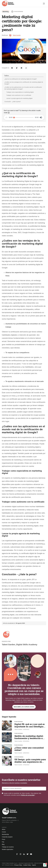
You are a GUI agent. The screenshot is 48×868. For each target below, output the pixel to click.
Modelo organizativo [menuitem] (7, 849)
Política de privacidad (28, 795)
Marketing (6, 12)
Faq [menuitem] (3, 842)
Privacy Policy (18, 865)
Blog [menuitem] (3, 844)
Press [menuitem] (3, 839)
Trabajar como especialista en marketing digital (20, 92)
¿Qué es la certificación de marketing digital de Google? (21, 79)
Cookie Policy (27, 865)
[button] (41, 117)
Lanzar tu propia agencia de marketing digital (19, 98)
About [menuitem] (4, 829)
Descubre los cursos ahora (24, 707)
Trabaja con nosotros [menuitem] (8, 847)
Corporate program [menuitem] (7, 837)
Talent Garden (17, 35)
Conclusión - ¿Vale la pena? (13, 102)
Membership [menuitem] (5, 834)
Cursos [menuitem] (4, 832)
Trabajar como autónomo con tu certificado (19, 95)
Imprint (34, 865)
